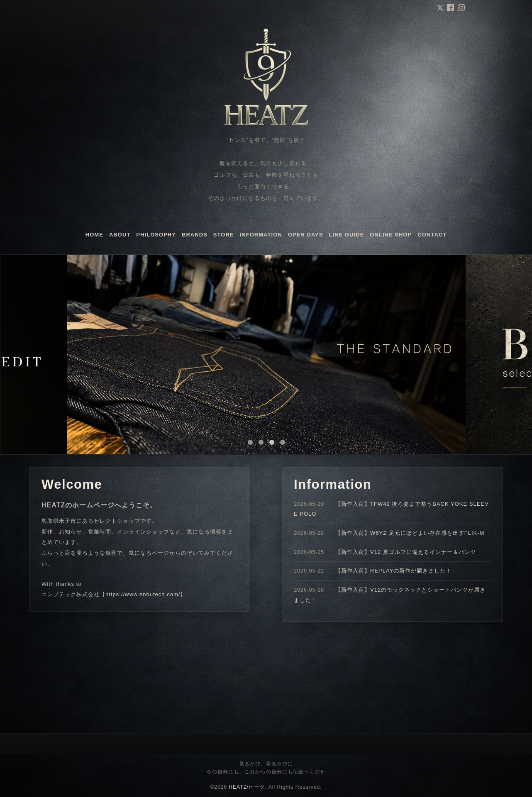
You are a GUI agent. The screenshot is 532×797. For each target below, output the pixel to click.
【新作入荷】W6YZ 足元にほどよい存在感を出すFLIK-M (410, 533)
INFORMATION (261, 235)
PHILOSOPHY (156, 235)
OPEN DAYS (306, 235)
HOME (94, 235)
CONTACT (432, 235)
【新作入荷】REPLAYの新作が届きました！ (393, 571)
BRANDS (195, 235)
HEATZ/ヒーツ (247, 787)
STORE (224, 235)
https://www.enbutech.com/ (143, 594)
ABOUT (120, 235)
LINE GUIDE (347, 235)
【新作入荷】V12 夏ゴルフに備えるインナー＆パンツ (406, 552)
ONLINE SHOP (391, 235)
